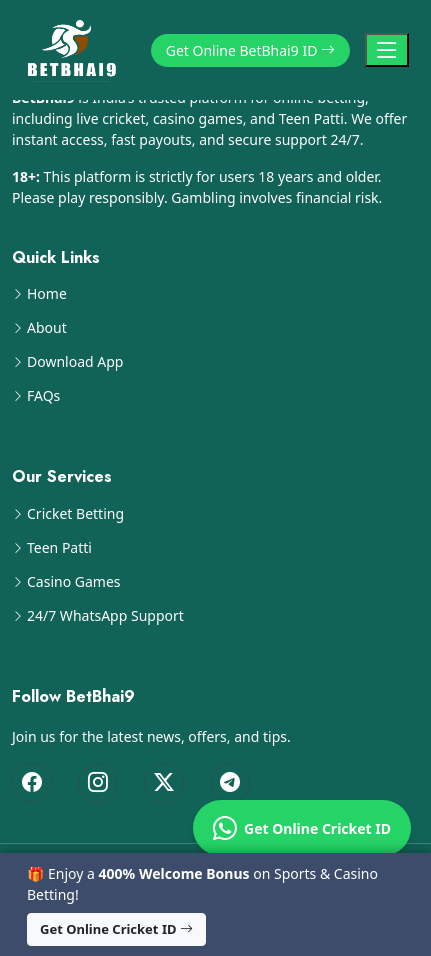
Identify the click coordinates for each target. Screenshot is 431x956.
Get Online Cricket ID (302, 828)
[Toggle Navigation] (387, 50)
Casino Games (74, 582)
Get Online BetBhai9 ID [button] (250, 50)
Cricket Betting (75, 514)
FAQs (43, 396)
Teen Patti (59, 548)
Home (47, 294)
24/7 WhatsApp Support (105, 616)
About (47, 328)
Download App (75, 362)
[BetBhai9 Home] (76, 50)
